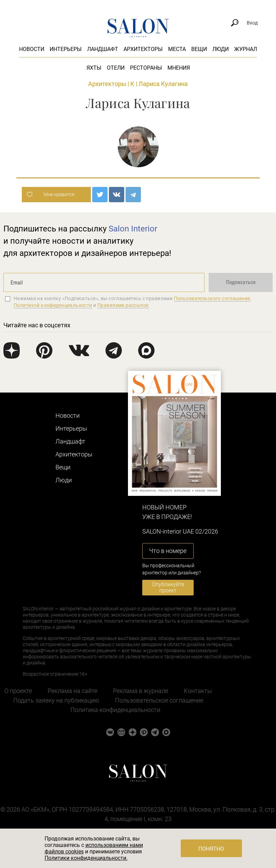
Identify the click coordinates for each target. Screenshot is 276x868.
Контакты (198, 691)
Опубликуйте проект (168, 587)
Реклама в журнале (141, 691)
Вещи (199, 49)
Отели (116, 68)
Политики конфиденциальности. (86, 858)
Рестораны (146, 68)
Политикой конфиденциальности (53, 305)
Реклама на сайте (72, 691)
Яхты (94, 68)
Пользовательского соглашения (212, 298)
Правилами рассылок (123, 305)
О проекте (18, 691)
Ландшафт (103, 49)
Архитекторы (143, 49)
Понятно (211, 849)
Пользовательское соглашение (159, 700)
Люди (221, 49)
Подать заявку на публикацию (56, 700)
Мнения (179, 68)
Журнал (246, 49)
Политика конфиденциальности (115, 710)
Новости (32, 49)
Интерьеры (66, 49)
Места (177, 49)
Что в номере (168, 551)
